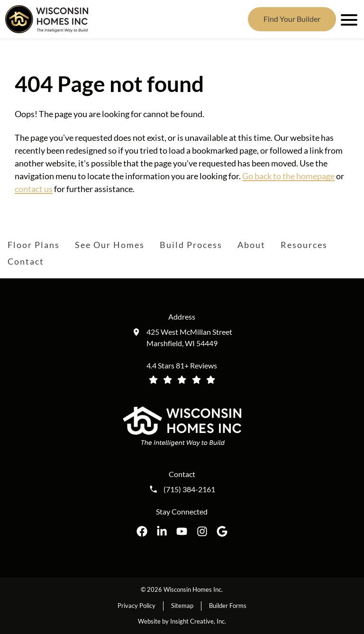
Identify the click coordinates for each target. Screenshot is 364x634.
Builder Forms (228, 606)
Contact (26, 261)
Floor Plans (34, 245)
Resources (304, 245)
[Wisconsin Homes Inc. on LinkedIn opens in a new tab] (162, 531)
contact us (34, 189)
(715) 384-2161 (189, 489)
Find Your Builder (292, 19)
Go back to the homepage (288, 176)
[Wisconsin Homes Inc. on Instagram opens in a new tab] (202, 531)
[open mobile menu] (347, 19)
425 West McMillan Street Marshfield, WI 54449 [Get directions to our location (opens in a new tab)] (189, 337)
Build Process (191, 245)
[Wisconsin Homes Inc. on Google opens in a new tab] (222, 531)
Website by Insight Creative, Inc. (182, 621)
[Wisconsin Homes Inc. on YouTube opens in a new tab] (182, 531)
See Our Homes (110, 245)
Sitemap (182, 606)
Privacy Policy (136, 606)
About (251, 245)
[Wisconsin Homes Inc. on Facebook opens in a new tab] (142, 531)
